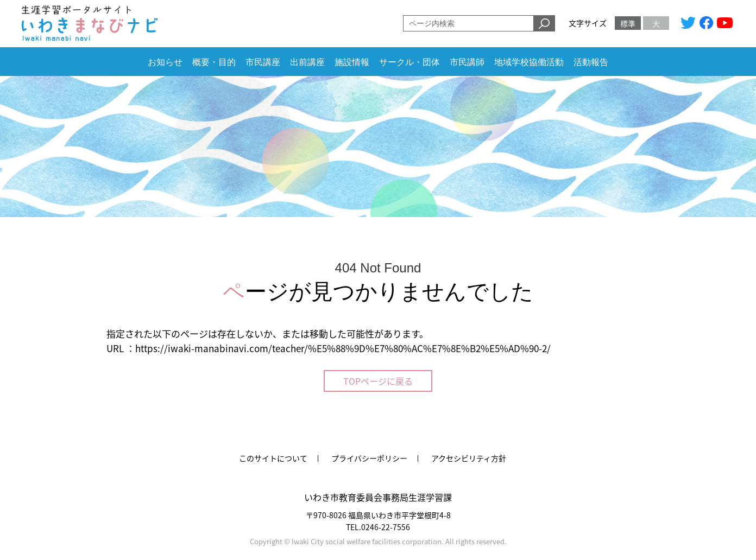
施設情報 (352, 62)
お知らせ (165, 62)
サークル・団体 (409, 62)
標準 (628, 23)
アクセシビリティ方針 (469, 458)
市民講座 (263, 62)
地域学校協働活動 (529, 62)
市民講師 (467, 62)
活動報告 (591, 62)
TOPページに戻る (378, 381)
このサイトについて (273, 458)
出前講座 (307, 62)
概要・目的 (214, 62)
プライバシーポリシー (369, 458)
